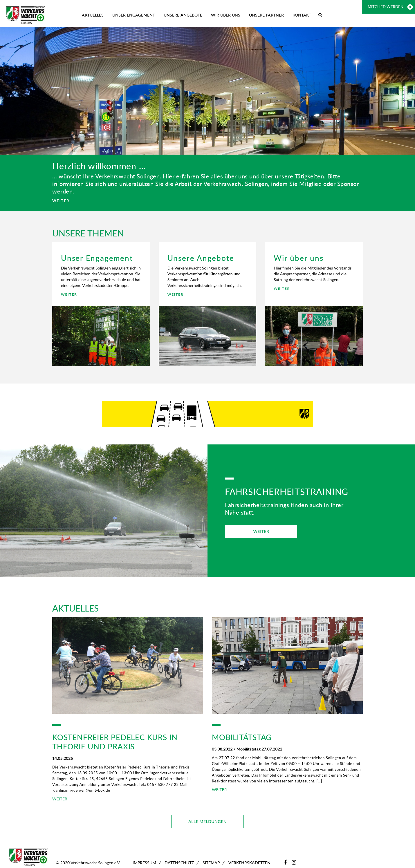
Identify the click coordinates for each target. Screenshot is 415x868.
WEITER (61, 201)
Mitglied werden (386, 7)
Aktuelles (93, 15)
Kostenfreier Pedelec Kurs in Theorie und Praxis (115, 742)
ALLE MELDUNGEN (207, 821)
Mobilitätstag (242, 737)
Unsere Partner (266, 15)
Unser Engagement (134, 15)
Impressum (144, 863)
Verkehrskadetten (249, 863)
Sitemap (211, 863)
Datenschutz (179, 863)
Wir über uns (226, 15)
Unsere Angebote (183, 15)
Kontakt (302, 15)
